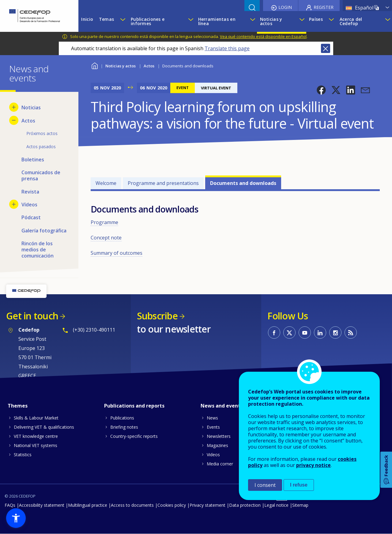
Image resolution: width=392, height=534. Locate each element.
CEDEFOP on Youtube (305, 333)
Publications (122, 418)
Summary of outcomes (117, 253)
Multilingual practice (88, 505)
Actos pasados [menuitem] (41, 147)
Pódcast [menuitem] (31, 217)
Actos (149, 66)
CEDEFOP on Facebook (274, 333)
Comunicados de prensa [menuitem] (41, 175)
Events (213, 427)
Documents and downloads (243, 183)
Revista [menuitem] (30, 192)
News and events (222, 406)
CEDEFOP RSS (351, 333)
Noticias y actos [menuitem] (271, 21)
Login (285, 7)
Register (324, 7)
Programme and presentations (163, 183)
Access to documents (132, 505)
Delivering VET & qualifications (44, 427)
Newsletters (219, 436)
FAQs (10, 505)
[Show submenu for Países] (331, 21)
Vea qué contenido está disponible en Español (263, 36)
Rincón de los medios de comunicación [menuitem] (38, 250)
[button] (321, 90)
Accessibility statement (42, 505)
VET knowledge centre (36, 436)
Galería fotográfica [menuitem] (44, 231)
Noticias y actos (121, 66)
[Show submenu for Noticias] (14, 107)
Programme (104, 222)
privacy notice (313, 465)
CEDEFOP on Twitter (289, 333)
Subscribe (157, 316)
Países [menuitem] (316, 19)
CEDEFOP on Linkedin (320, 333)
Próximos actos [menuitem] (42, 133)
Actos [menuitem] (28, 121)
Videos (213, 455)
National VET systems (36, 445)
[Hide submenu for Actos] (14, 120)
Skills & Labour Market (36, 418)
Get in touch (32, 316)
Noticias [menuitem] (31, 107)
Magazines (217, 445)
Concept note (106, 238)
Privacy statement (207, 505)
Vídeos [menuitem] (29, 205)
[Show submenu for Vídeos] (14, 204)
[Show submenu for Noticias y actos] (301, 21)
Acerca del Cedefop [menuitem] (351, 21)
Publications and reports (134, 406)
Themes (18, 406)
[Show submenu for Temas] (123, 21)
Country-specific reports (134, 436)
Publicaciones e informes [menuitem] (148, 21)
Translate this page (227, 48)
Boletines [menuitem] (33, 160)
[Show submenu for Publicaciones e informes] (190, 21)
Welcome (106, 183)
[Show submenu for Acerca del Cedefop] (387, 21)
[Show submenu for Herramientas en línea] (252, 21)
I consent (265, 485)
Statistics (23, 455)
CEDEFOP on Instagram (335, 333)
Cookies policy (172, 505)
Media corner (220, 464)
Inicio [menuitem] (87, 19)
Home (94, 65)
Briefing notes (124, 427)
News (212, 418)
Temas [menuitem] (106, 19)
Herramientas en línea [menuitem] (217, 21)
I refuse (299, 485)
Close (326, 48)
